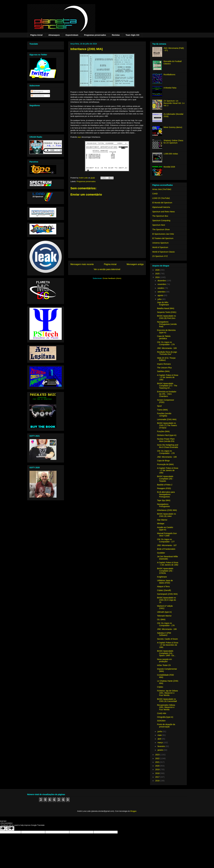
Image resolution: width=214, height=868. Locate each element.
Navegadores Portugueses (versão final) (167, 324)
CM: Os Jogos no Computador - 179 (166, 343)
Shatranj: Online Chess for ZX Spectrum (173, 142)
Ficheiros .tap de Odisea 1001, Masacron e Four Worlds (167, 693)
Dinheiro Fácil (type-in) (167, 435)
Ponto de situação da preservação (166, 726)
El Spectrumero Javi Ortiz (163, 234)
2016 (158, 781)
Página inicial (36, 35)
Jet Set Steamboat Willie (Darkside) (168, 558)
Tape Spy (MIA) (164, 500)
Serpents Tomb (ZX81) (167, 312)
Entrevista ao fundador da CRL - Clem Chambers (167, 394)
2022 (158, 758)
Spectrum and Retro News (164, 212)
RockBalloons (170, 75)
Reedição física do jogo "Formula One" (167, 353)
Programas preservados (95, 35)
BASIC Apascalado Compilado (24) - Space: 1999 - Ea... (166, 653)
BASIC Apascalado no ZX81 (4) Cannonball (167, 700)
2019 (158, 769)
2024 (158, 277)
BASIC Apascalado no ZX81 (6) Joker (167, 515)
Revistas (116, 35)
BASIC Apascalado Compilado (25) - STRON (165, 571)
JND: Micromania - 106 (167, 629)
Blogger (133, 811)
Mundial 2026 (169, 167)
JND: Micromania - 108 (167, 457)
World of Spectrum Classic (164, 252)
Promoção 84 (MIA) (165, 464)
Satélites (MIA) (163, 371)
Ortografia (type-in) (165, 717)
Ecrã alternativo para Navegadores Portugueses (166, 494)
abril (160, 739)
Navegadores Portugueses (164, 505)
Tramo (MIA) (162, 410)
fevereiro (161, 746)
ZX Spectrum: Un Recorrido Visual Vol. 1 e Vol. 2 (174, 103)
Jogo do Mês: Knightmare (163, 304)
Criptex (160, 687)
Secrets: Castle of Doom (167, 639)
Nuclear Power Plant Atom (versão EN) (166, 440)
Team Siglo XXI (132, 35)
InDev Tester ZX (164, 665)
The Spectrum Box (160, 216)
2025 (158, 274)
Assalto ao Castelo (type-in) (165, 528)
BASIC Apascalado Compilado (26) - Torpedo (165, 479)
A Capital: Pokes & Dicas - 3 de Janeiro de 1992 (168, 564)
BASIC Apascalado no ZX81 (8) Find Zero (167, 317)
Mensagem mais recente (82, 264)
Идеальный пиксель (161, 207)
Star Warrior (162, 520)
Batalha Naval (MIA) (166, 308)
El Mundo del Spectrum (162, 203)
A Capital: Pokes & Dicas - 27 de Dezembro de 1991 (168, 645)
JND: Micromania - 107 (167, 545)
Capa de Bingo (163, 461)
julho (160, 299)
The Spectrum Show (161, 229)
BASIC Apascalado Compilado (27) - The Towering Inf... (167, 386)
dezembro (162, 281)
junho (160, 731)
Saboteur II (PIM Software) (164, 634)
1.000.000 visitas (171, 154)
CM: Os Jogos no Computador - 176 (166, 624)
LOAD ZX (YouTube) (161, 198)
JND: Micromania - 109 (167, 348)
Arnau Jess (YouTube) (162, 189)
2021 (158, 762)
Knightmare (162, 577)
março (160, 743)
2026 (158, 270)
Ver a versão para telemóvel (107, 269)
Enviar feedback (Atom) (112, 278)
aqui (79, 137)
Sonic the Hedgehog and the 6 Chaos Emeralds (168, 446)
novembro (162, 284)
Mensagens (37, 91)
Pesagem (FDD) (164, 488)
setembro (162, 292)
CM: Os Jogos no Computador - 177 (166, 540)
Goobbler (161, 553)
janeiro (161, 750)
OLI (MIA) (161, 619)
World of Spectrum (160, 247)
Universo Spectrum (160, 243)
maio (160, 735)
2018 (158, 773)
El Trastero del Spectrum (163, 238)
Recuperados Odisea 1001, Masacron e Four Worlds (166, 707)
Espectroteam (72, 35)
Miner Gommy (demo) (173, 127)
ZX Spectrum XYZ (160, 256)
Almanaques (54, 35)
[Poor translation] (10, 828)
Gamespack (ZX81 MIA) (167, 594)
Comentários (38, 96)
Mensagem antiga (135, 264)
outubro (161, 288)
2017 (158, 777)
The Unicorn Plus (164, 368)
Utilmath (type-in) (164, 612)
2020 (158, 766)
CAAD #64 (162, 713)
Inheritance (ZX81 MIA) (167, 510)
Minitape (161, 524)
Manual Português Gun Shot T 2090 (167, 534)
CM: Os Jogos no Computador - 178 (166, 452)
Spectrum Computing (161, 220)
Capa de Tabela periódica (164, 337)
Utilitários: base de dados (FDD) (165, 582)
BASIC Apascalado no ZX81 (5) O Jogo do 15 (167, 600)
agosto (161, 295)
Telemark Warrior (164, 616)
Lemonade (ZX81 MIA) (167, 419)
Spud (159, 406)
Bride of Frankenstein (166, 549)
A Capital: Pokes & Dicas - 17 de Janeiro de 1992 (168, 377)
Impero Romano (164, 364)
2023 (158, 755)
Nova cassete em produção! (164, 660)
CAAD (155, 194)
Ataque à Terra (163, 586)
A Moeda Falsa (170, 88)
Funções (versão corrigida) (164, 415)
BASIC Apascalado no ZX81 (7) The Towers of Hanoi (167, 425)
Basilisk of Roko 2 (165, 485)
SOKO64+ (161, 721)
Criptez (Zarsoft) (164, 590)
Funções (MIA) (163, 431)
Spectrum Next (159, 225)
